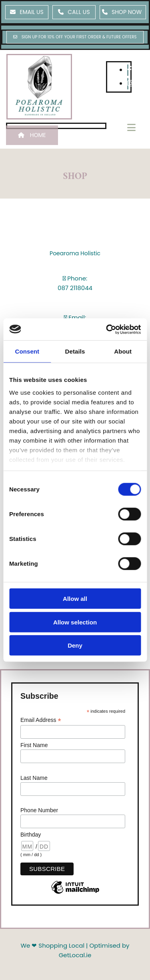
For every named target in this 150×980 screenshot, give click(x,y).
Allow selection (75, 622)
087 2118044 (75, 288)
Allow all (75, 599)
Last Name (34, 778)
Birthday (31, 835)
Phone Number (39, 810)
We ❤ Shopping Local (52, 945)
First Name (34, 745)
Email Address (41, 720)
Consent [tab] (27, 351)
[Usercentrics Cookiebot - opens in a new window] (107, 329)
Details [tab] (75, 351)
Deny (75, 645)
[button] (27, 12)
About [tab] (123, 351)
